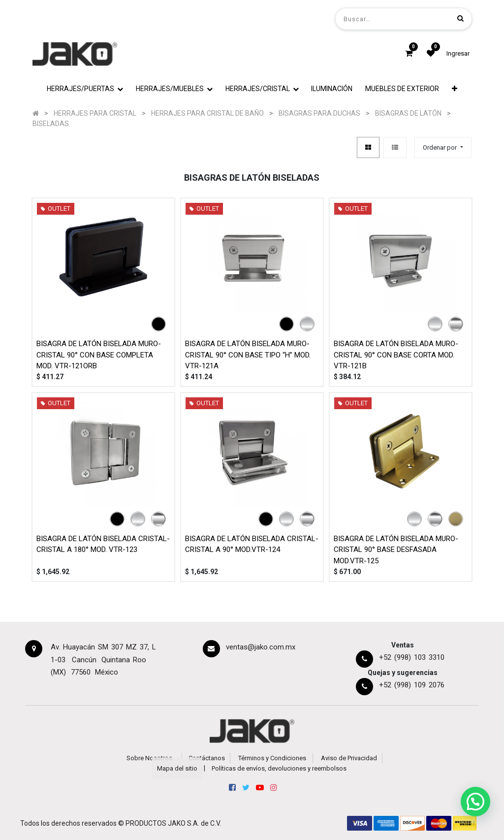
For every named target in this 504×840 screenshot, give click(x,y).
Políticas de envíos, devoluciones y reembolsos (279, 768)
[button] (455, 89)
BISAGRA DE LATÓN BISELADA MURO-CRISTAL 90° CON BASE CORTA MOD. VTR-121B (396, 355)
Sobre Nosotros (149, 758)
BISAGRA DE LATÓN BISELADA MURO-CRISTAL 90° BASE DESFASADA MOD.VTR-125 (396, 550)
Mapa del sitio (177, 768)
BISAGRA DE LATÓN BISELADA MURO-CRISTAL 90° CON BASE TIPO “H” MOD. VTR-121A (248, 355)
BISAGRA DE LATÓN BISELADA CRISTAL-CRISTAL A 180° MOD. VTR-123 (103, 544)
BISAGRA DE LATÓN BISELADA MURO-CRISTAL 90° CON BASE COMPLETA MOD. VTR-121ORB (99, 355)
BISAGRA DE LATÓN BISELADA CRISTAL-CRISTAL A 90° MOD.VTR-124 (252, 544)
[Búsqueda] (460, 18)
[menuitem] (332, 89)
